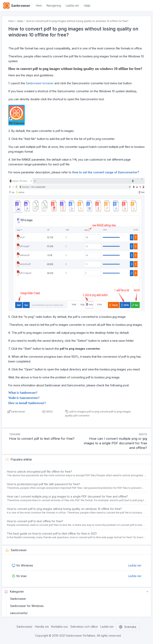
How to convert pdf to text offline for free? (35, 521)
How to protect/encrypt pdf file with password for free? (44, 484)
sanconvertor (19, 613)
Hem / (12, 21)
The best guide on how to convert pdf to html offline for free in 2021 (52, 534)
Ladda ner (135, 565)
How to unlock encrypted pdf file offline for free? (39, 472)
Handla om (42, 627)
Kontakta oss (60, 627)
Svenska (128, 627)
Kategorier (76, 592)
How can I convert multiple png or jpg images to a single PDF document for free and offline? (67, 496)
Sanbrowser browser (40, 83)
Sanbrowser (18, 599)
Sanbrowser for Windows (27, 606)
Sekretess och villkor (84, 627)
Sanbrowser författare (81, 636)
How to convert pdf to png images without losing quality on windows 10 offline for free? (64, 509)
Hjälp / (21, 21)
